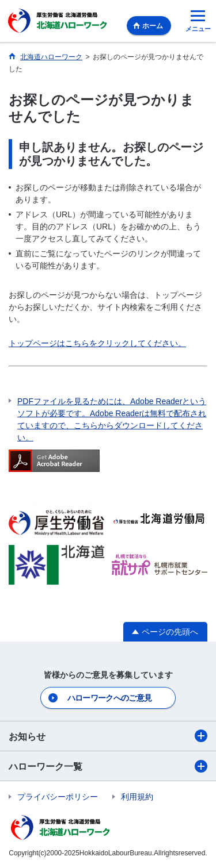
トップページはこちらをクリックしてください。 (97, 343)
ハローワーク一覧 (108, 766)
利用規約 (137, 797)
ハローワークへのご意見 (109, 698)
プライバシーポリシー (58, 797)
